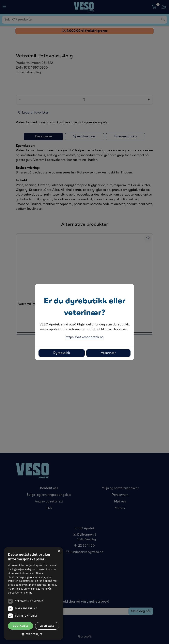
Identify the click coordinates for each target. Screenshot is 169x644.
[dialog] (34, 594)
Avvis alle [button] (47, 626)
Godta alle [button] (21, 626)
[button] (34, 634)
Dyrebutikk (62, 353)
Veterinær (108, 353)
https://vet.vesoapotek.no (84, 337)
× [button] (59, 551)
